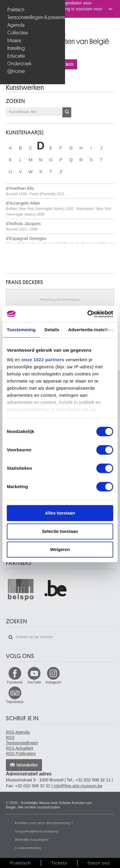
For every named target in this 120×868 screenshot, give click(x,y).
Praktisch (16, 10)
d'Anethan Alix (35, 191)
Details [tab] (52, 330)
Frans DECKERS (25, 282)
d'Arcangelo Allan (59, 208)
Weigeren (60, 549)
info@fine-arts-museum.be (78, 786)
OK (67, 112)
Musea (14, 40)
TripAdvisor (15, 702)
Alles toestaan (60, 513)
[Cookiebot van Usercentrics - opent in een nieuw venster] (87, 314)
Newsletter (27, 765)
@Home (16, 71)
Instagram (53, 682)
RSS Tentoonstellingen (22, 740)
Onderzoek (19, 64)
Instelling (16, 48)
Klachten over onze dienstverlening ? (44, 823)
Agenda (16, 25)
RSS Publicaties (21, 754)
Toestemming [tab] (21, 330)
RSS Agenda (18, 732)
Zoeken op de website (11, 637)
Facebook (15, 682)
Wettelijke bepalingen (32, 840)
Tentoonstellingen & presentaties (33, 17)
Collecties (18, 33)
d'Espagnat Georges (56, 241)
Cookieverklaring (28, 848)
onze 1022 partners (43, 360)
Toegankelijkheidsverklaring (37, 831)
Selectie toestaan (60, 531)
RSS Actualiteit (20, 748)
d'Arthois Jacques (23, 226)
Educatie (16, 56)
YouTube (34, 682)
